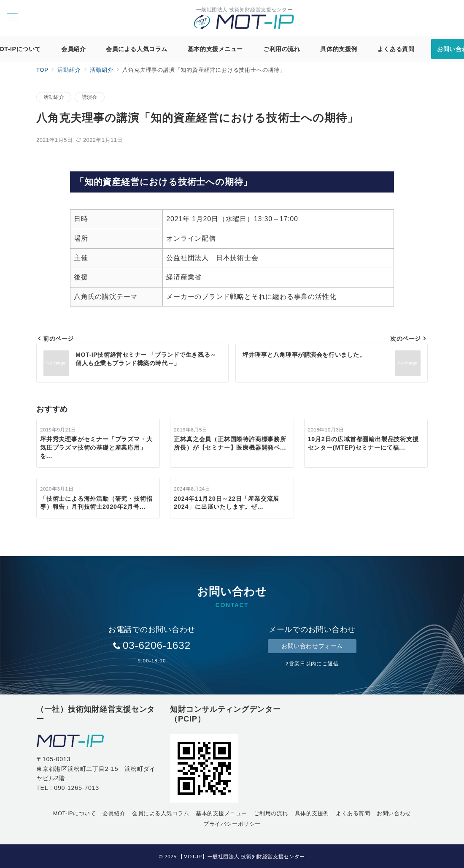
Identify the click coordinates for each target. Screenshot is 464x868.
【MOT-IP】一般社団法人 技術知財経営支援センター (241, 856)
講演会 (90, 97)
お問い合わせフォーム (312, 646)
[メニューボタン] (12, 18)
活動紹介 (54, 97)
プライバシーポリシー (232, 824)
